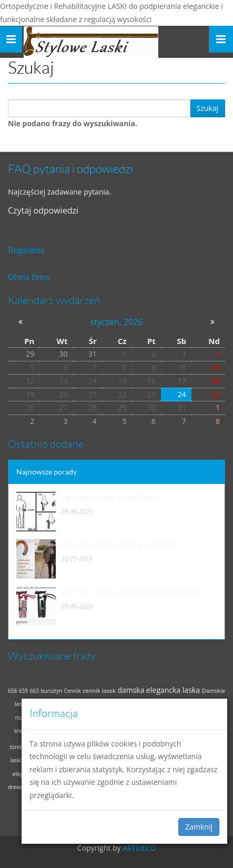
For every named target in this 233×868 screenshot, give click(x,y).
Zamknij (199, 827)
